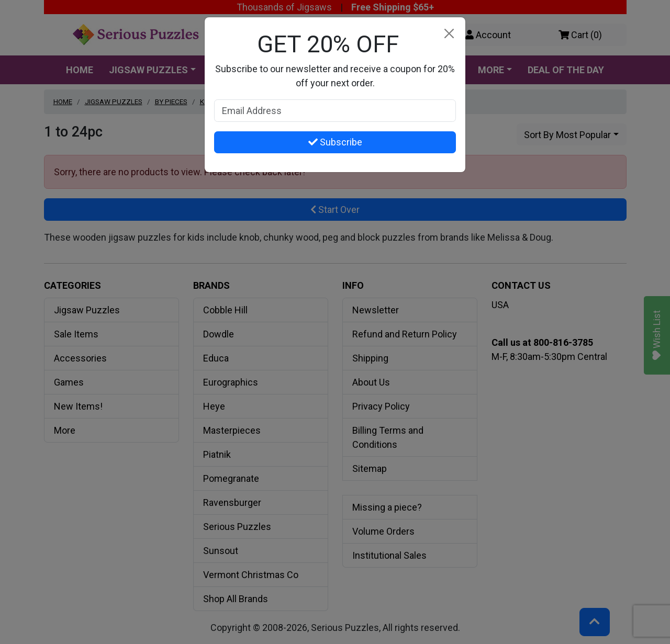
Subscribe (335, 142)
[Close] (449, 34)
